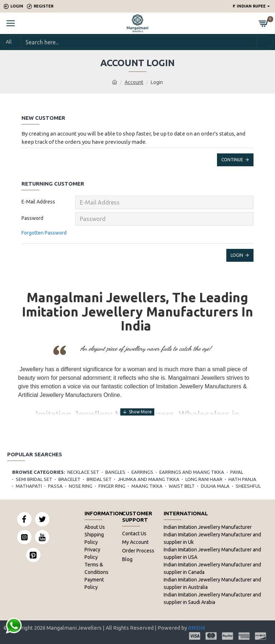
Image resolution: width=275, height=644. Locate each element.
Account (134, 82)
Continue (232, 160)
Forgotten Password (44, 233)
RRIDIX (197, 628)
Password (32, 218)
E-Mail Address (38, 202)
